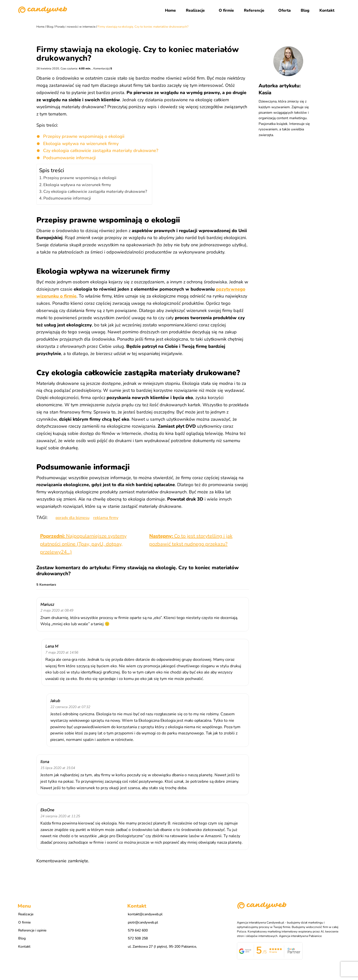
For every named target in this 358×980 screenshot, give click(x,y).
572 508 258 (138, 940)
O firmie (226, 10)
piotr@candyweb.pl (143, 924)
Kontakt (327, 10)
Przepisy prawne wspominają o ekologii (84, 136)
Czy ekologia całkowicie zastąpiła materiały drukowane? (101, 151)
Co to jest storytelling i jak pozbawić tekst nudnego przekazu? (191, 540)
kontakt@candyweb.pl (145, 916)
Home (170, 10)
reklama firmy (106, 518)
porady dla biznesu (72, 518)
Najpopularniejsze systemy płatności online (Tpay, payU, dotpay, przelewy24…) (83, 544)
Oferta (285, 10)
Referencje (254, 10)
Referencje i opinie (32, 932)
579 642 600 (138, 932)
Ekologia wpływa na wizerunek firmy (81, 144)
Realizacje (195, 10)
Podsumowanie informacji (69, 158)
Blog (305, 10)
